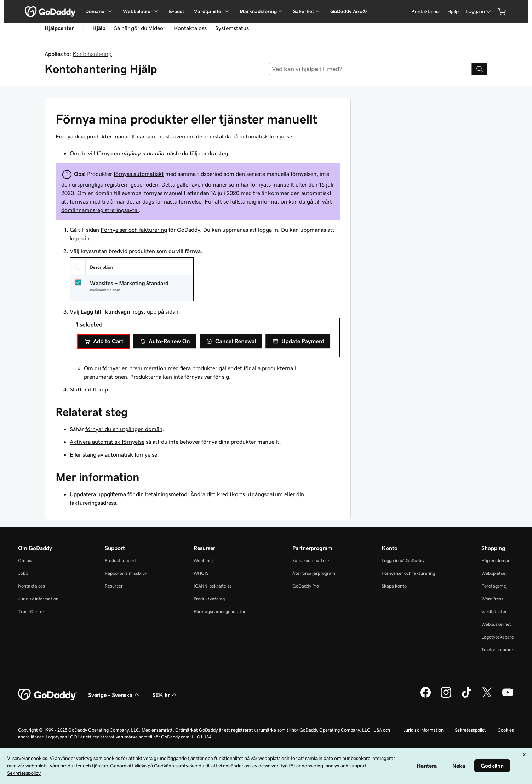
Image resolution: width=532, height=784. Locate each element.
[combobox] (370, 69)
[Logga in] (479, 12)
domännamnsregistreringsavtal (100, 210)
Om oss (26, 560)
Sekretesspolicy (471, 730)
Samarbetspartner (311, 560)
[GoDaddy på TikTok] (467, 697)
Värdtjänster (494, 611)
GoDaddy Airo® (348, 11)
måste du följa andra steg (197, 153)
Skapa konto (394, 586)
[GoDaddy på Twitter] (487, 697)
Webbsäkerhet (496, 624)
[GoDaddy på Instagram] (446, 697)
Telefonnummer (497, 650)
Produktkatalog (209, 599)
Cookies (506, 730)
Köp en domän (496, 560)
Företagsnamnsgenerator (220, 611)
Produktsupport (121, 560)
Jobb (23, 573)
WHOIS (201, 573)
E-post (176, 11)
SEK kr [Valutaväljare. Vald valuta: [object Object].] (165, 695)
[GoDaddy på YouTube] (508, 697)
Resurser (114, 586)
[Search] (480, 69)
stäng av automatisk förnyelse (120, 454)
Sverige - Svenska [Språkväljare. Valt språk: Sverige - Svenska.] (115, 695)
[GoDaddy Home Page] (47, 695)
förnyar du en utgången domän (124, 429)
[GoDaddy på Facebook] (425, 697)
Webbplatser (494, 573)
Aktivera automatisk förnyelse (107, 442)
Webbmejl (204, 560)
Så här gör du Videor (140, 28)
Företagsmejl (495, 586)
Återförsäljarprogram (314, 573)
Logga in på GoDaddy (403, 560)
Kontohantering (92, 54)
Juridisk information (38, 599)
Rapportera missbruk (126, 573)
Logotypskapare (498, 637)
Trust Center (31, 611)
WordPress (492, 599)
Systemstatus (232, 28)
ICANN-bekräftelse (213, 586)
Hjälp (453, 11)
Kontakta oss (426, 11)
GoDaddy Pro (306, 586)
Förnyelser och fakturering (134, 230)
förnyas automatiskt (139, 174)
